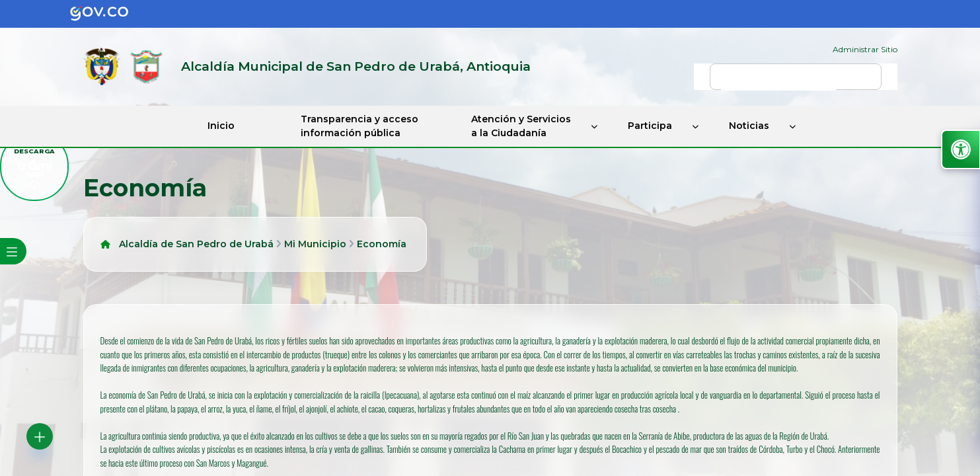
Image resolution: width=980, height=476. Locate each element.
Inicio (221, 126)
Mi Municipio (315, 244)
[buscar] (778, 83)
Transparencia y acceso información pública (359, 126)
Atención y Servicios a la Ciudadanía (521, 126)
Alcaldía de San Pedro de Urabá (196, 244)
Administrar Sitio (865, 49)
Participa (650, 126)
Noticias (749, 126)
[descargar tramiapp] (34, 167)
